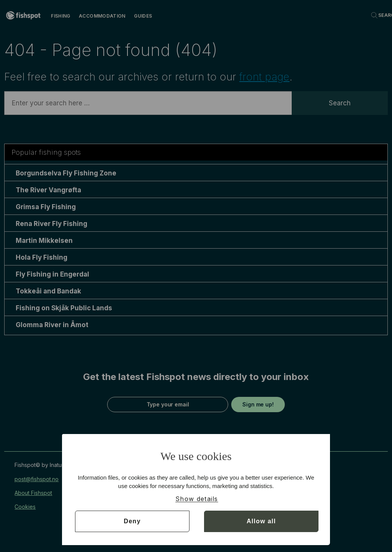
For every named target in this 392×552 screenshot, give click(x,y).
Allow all (261, 521)
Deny (132, 521)
